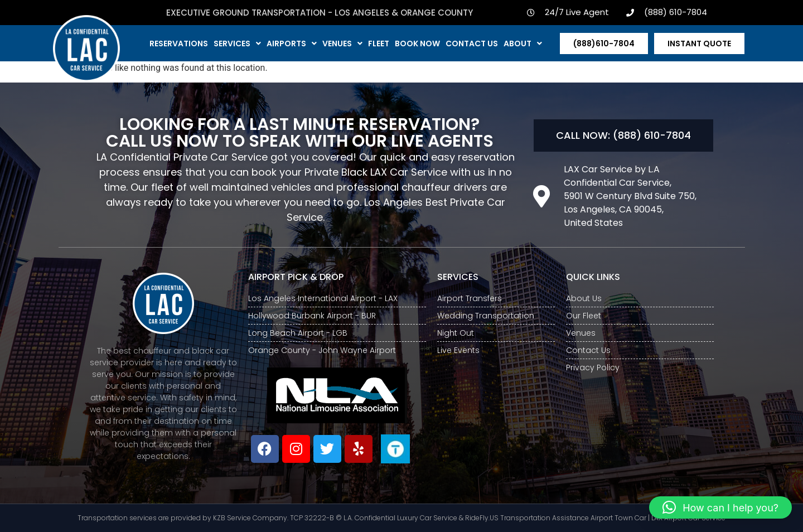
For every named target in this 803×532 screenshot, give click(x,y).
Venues (342, 43)
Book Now (417, 43)
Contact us (472, 43)
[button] (720, 507)
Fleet (379, 43)
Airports (292, 43)
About (523, 43)
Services (237, 43)
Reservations (179, 43)
